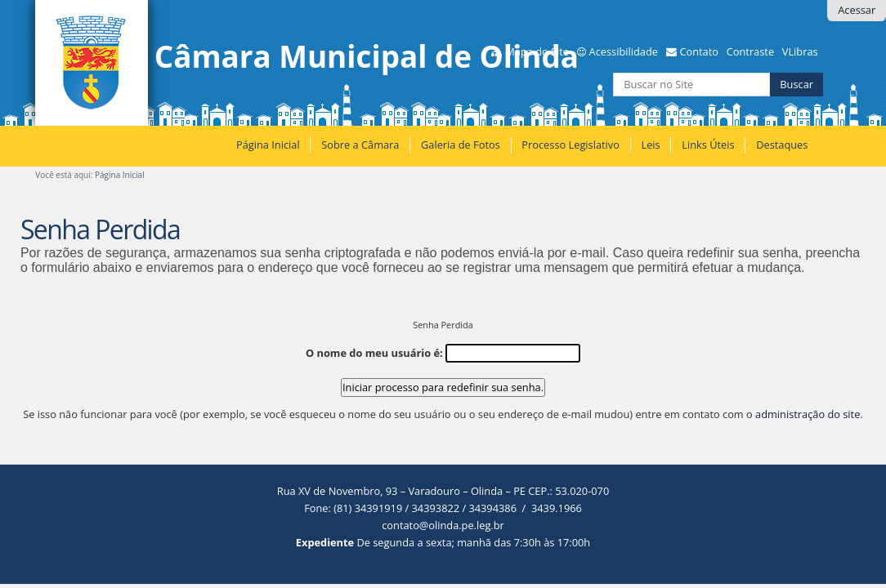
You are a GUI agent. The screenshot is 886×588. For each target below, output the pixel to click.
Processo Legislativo (571, 145)
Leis (650, 145)
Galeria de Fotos (461, 145)
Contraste (750, 51)
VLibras (800, 51)
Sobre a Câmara (360, 145)
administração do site (808, 414)
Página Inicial (268, 145)
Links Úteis (708, 145)
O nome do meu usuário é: (374, 353)
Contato (699, 51)
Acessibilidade (624, 51)
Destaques (782, 145)
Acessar (857, 10)
